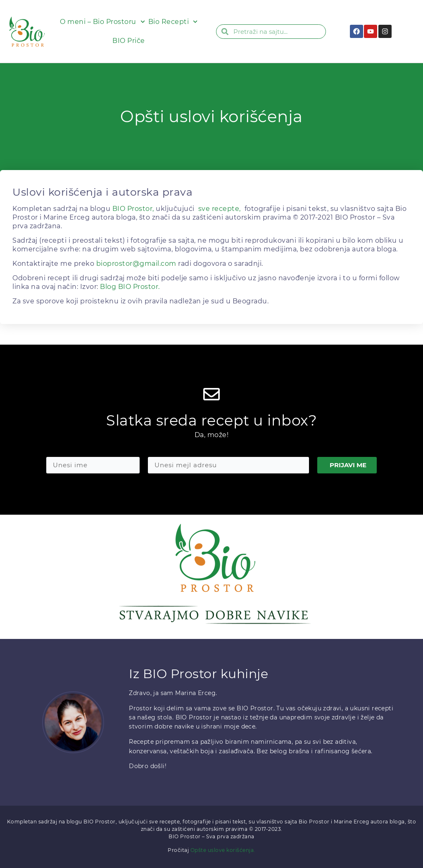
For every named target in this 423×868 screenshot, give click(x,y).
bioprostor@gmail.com (136, 264)
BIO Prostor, (133, 209)
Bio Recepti (173, 22)
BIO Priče (129, 41)
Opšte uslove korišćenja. (223, 850)
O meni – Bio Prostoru (102, 22)
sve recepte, (220, 209)
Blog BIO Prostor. (130, 287)
